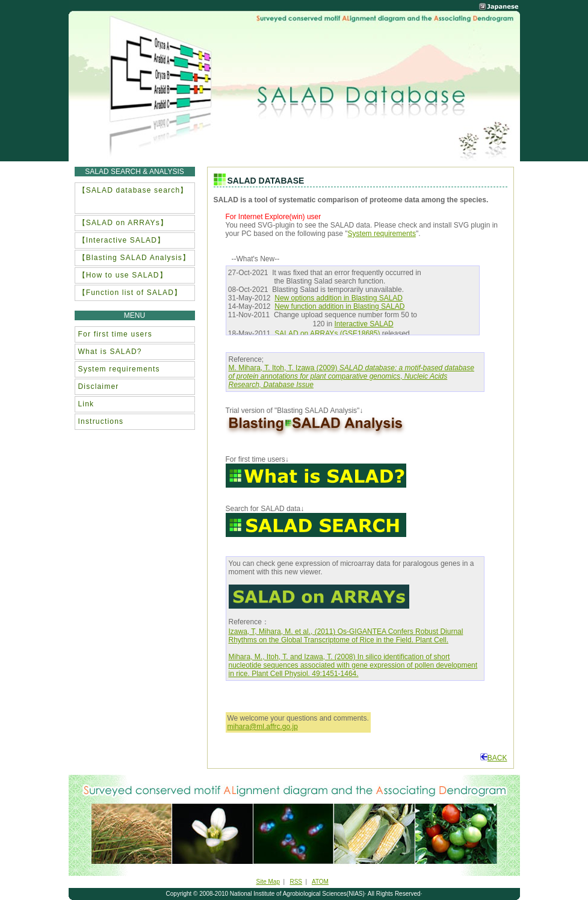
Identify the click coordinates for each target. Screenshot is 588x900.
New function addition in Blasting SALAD (339, 306)
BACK (494, 758)
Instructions (101, 421)
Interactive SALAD (364, 324)
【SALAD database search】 (133, 190)
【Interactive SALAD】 (122, 240)
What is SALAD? (110, 352)
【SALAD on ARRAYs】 (123, 223)
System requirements (382, 234)
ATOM (320, 882)
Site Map (268, 882)
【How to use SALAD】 (123, 275)
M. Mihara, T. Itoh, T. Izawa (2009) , (351, 376)
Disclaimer (99, 386)
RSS (296, 882)
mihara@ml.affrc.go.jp (263, 727)
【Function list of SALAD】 (130, 293)
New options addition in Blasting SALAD (339, 298)
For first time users (115, 334)
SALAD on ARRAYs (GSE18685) (327, 334)
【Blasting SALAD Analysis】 (135, 258)
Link (86, 404)
